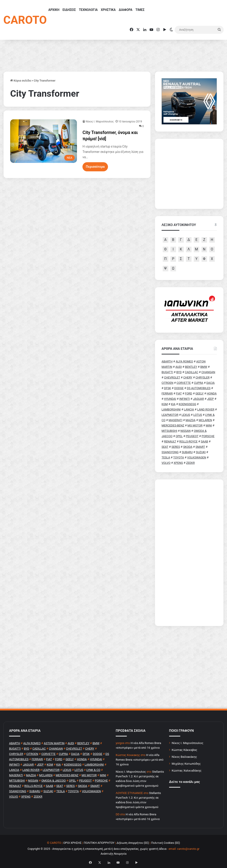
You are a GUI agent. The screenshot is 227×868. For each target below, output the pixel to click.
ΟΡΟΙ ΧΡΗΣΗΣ (72, 843)
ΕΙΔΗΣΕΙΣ (69, 10)
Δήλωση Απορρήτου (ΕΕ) (133, 843)
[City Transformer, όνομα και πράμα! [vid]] (44, 141)
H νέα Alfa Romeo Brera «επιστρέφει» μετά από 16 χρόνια (140, 760)
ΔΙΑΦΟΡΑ (126, 10)
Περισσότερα (95, 167)
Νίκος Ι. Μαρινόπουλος (188, 743)
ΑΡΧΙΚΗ (54, 10)
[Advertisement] (189, 553)
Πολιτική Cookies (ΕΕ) (166, 843)
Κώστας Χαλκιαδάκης (187, 770)
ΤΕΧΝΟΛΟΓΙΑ (88, 10)
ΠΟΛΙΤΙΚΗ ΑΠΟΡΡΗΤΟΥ (99, 843)
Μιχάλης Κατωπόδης (186, 764)
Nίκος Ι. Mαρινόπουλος (100, 122)
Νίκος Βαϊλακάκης (184, 757)
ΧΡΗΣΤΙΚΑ (108, 10)
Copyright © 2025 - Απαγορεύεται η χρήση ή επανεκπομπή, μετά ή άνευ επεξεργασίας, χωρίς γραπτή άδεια (97, 849)
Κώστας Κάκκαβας (185, 750)
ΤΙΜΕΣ (140, 10)
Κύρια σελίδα (21, 81)
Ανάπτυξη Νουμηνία (114, 854)
